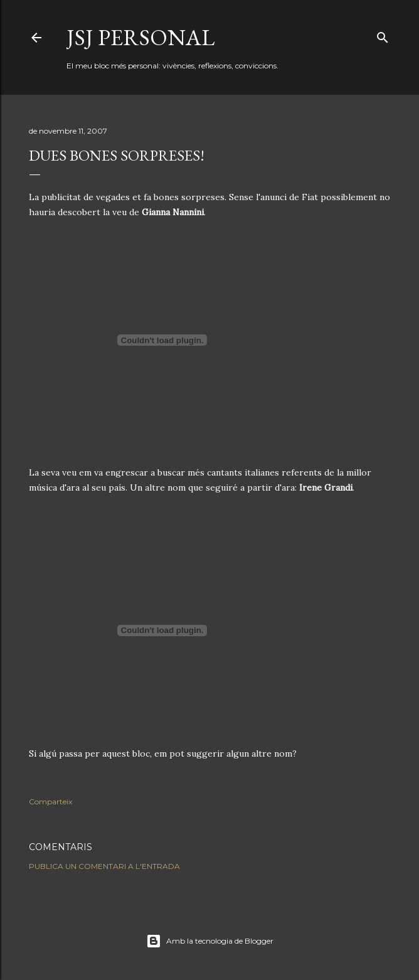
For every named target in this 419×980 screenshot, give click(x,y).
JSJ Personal (141, 37)
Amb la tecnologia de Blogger (210, 941)
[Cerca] (383, 35)
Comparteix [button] (50, 802)
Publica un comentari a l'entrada (104, 866)
